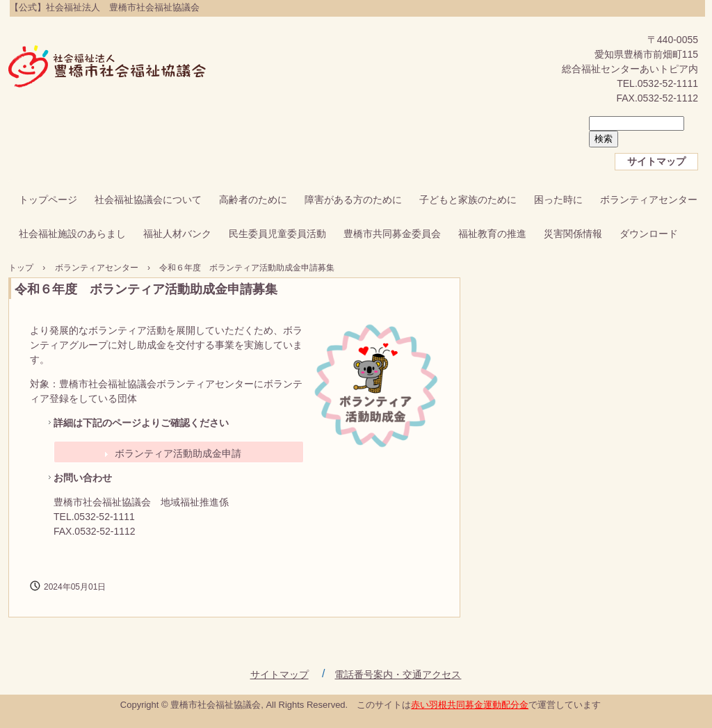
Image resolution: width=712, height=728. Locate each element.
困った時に (558, 200)
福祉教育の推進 (492, 234)
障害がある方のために (353, 200)
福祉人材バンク (177, 234)
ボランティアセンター (649, 200)
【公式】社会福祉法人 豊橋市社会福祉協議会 (107, 67)
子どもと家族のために (468, 200)
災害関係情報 (573, 234)
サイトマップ (656, 161)
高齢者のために (253, 200)
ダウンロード (649, 234)
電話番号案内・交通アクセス (398, 674)
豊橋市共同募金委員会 (392, 234)
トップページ (48, 200)
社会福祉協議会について (148, 200)
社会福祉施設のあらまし (72, 234)
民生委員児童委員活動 (277, 234)
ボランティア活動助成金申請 (178, 453)
